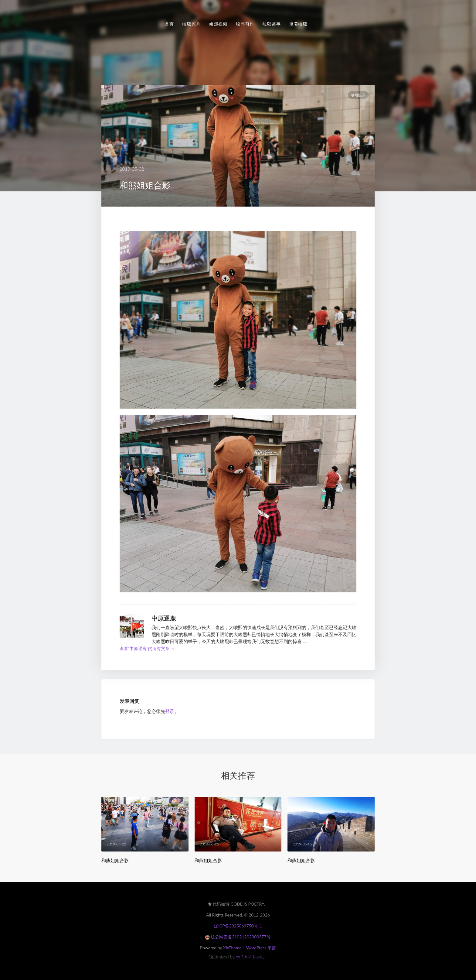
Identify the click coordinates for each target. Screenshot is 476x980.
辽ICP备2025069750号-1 (238, 926)
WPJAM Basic (250, 957)
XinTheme (232, 948)
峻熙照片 (192, 24)
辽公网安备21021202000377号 (238, 937)
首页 (169, 24)
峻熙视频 (218, 24)
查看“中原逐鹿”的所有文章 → (147, 648)
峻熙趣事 (272, 24)
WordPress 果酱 (261, 948)
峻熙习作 (245, 24)
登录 (170, 711)
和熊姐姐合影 (115, 860)
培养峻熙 (298, 24)
